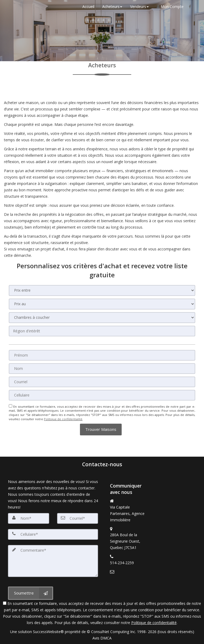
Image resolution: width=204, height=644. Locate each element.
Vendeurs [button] (139, 7)
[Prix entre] (102, 290)
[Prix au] (102, 304)
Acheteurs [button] (112, 7)
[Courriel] (102, 382)
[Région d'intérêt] (102, 331)
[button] (101, 429)
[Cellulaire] (102, 395)
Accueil (88, 7)
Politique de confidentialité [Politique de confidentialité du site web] (63, 419)
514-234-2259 (122, 563)
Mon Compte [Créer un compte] (170, 7)
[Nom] (102, 369)
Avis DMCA (102, 638)
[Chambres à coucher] (102, 318)
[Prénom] (102, 355)
